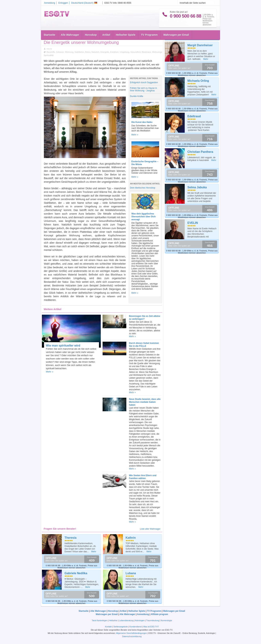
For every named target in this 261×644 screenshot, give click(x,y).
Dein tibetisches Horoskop (143, 188)
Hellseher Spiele (126, 35)
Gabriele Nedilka (76, 573)
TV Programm (149, 35)
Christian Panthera (200, 152)
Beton (88, 52)
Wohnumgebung (159, 52)
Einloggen (63, 3)
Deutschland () (84, 3)
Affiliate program (159, 614)
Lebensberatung (126, 620)
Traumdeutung (153, 620)
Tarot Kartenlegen (100, 620)
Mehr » (135, 135)
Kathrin (131, 538)
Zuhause (60, 52)
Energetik (105, 52)
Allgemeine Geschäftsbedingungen (131, 633)
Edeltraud (194, 116)
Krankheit (114, 52)
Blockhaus (146, 52)
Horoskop (91, 35)
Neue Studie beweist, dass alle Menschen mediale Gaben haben (145, 402)
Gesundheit (136, 52)
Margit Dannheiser (200, 45)
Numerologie (166, 620)
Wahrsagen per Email (176, 35)
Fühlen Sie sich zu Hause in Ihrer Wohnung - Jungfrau (143, 89)
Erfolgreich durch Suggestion (144, 82)
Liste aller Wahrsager (150, 529)
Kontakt (108, 627)
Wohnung (69, 52)
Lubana (131, 573)
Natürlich (95, 52)
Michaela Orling (198, 81)
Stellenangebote (121, 627)
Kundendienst (135, 627)
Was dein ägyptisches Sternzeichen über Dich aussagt (143, 217)
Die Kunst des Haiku (142, 122)
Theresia (71, 538)
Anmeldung (50, 3)
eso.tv (49, 49)
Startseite (49, 35)
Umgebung (125, 52)
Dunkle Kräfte (137, 96)
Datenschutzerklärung (132, 636)
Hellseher (113, 620)
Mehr (94, 552)
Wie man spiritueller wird (63, 346)
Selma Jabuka (197, 187)
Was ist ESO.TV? (151, 627)
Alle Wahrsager (70, 35)
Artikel (106, 35)
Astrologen (140, 620)
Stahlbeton (79, 52)
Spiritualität (49, 55)
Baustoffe (51, 52)
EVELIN (193, 223)
